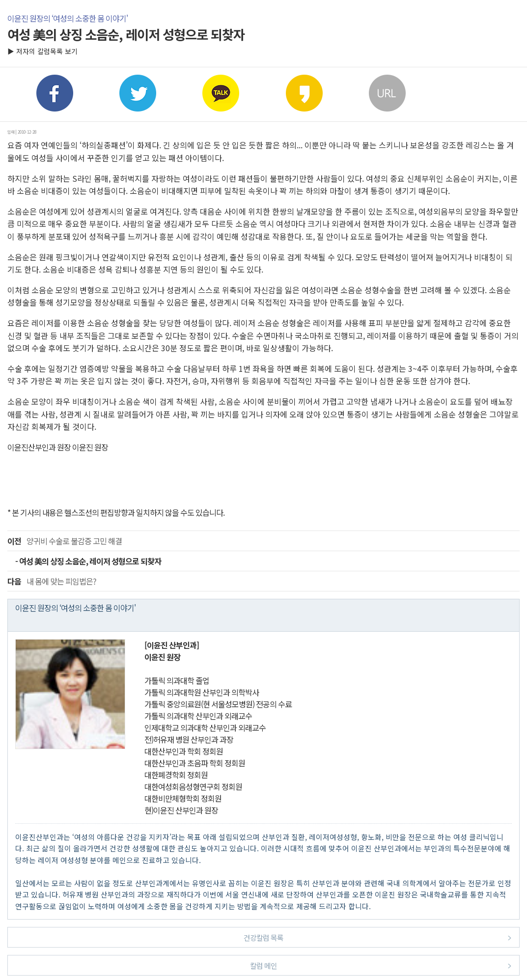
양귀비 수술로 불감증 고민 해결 (65, 541)
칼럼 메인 (381, 965)
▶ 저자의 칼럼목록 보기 (42, 51)
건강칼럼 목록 (377, 937)
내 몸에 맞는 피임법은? (52, 581)
